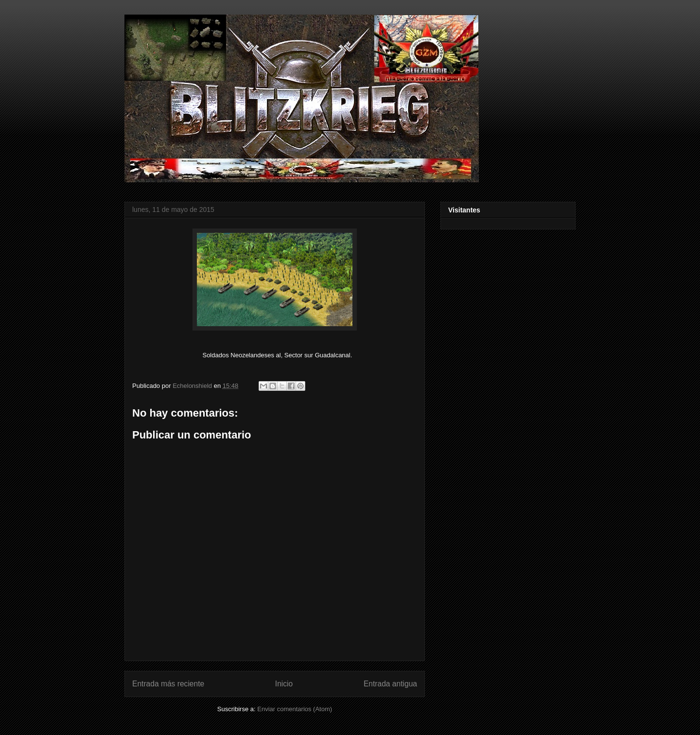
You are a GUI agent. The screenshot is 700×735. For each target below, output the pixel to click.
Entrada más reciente (168, 684)
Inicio (284, 684)
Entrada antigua (390, 684)
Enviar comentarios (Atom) (295, 709)
